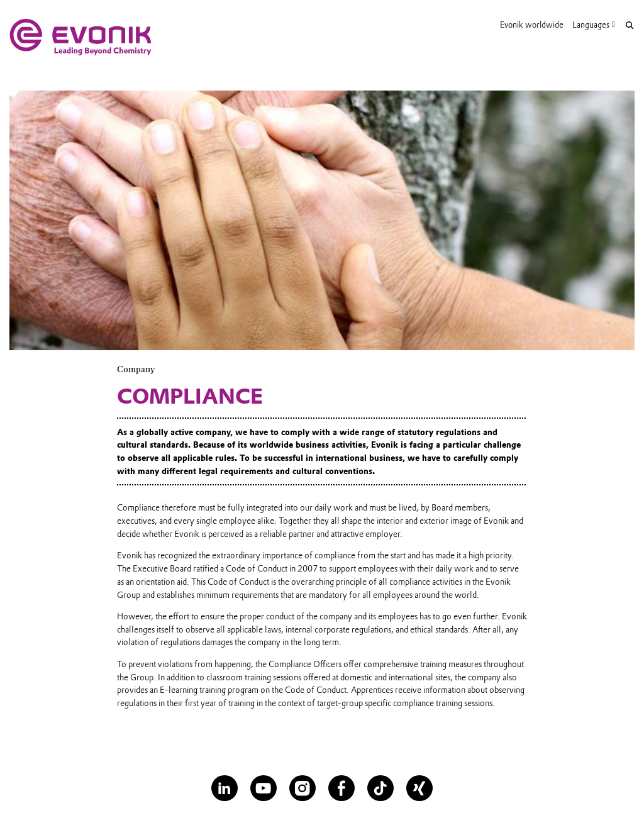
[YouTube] (263, 788)
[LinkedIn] (224, 788)
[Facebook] (341, 788)
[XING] (419, 788)
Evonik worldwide (532, 25)
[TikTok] (380, 788)
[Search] (629, 25)
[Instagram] (302, 788)
